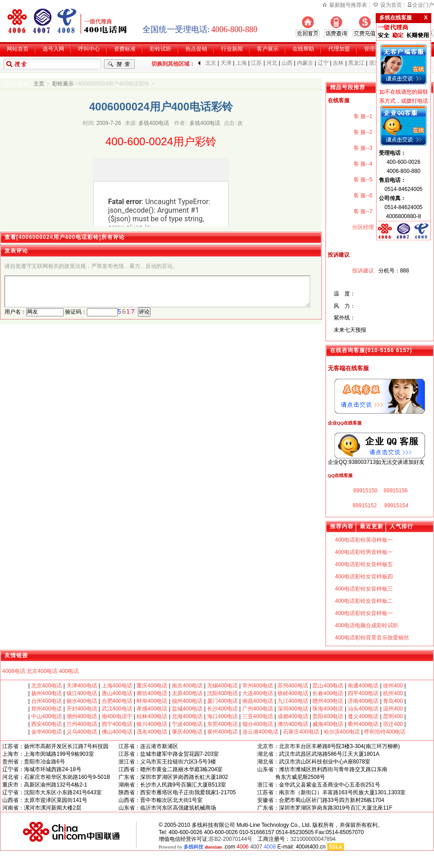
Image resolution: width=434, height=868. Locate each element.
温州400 (393, 709)
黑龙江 (356, 63)
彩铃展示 (63, 84)
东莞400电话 (222, 724)
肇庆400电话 (187, 732)
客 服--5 (362, 180)
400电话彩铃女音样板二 (364, 601)
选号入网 (53, 49)
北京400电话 (42, 671)
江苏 (256, 63)
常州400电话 (258, 686)
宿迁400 (393, 724)
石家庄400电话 (300, 732)
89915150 (365, 491)
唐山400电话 (117, 693)
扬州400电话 (47, 693)
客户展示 (268, 49)
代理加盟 (339, 49)
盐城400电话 (187, 709)
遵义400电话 (363, 716)
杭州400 (393, 693)
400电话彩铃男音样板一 (364, 552)
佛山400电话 (117, 732)
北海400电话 (187, 716)
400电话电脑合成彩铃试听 (367, 625)
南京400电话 (187, 686)
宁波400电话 (187, 724)
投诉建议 (362, 271)
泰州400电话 (222, 732)
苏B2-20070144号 (231, 839)
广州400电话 (258, 709)
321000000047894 (313, 839)
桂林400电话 (152, 716)
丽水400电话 (82, 701)
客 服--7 (362, 211)
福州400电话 (187, 701)
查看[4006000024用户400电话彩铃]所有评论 (65, 237)
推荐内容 (342, 526)
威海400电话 (328, 724)
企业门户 (423, 5)
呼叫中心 (89, 49)
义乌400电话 (82, 732)
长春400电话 (328, 693)
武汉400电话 (117, 709)
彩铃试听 (160, 49)
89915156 (395, 491)
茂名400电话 (152, 732)
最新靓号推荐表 (348, 5)
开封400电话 (82, 709)
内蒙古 (305, 63)
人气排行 (401, 526)
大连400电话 (258, 693)
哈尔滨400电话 (342, 732)
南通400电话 (363, 686)
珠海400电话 (328, 709)
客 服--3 (362, 148)
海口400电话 (222, 716)
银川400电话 (152, 724)
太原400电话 (187, 693)
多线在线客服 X (403, 18)
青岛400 (393, 701)
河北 (272, 63)
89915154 (396, 506)
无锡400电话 (222, 686)
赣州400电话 (328, 701)
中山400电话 (47, 716)
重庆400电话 (152, 686)
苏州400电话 (293, 686)
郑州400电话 (47, 709)
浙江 (374, 63)
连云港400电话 (261, 732)
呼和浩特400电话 (385, 732)
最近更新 (372, 526)
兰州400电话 (82, 724)
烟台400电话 (258, 724)
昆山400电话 (328, 686)
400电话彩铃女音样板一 (364, 613)
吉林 (338, 63)
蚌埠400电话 (152, 701)
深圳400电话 (293, 709)
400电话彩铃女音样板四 (364, 577)
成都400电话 (293, 716)
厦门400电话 (222, 701)
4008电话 (14, 671)
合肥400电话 (117, 701)
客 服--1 (362, 116)
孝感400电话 (152, 709)
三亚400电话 (258, 716)
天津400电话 (82, 686)
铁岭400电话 (293, 693)
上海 (241, 63)
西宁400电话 (117, 724)
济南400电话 (363, 701)
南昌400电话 (258, 701)
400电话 (69, 671)
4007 (256, 847)
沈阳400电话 (222, 693)
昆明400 (393, 716)
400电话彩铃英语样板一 (364, 540)
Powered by (190, 847)
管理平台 (375, 49)
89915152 (364, 506)
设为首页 (391, 5)
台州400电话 (47, 701)
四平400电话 (363, 693)
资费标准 (125, 49)
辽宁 (323, 63)
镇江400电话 (82, 693)
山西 (287, 63)
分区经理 (362, 227)
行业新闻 (232, 49)
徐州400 (393, 686)
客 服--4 (362, 164)
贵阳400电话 (328, 716)
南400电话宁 (117, 716)
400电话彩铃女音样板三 (364, 589)
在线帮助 (303, 49)
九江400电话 (293, 701)
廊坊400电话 (152, 693)
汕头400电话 (363, 709)
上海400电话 (117, 686)
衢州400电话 (363, 724)
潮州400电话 (82, 716)
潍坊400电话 (293, 724)
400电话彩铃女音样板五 (364, 564)
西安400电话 (47, 724)
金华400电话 (47, 732)
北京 (211, 63)
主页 (39, 84)
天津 (226, 63)
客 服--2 (362, 132)
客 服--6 (362, 196)
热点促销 (196, 49)
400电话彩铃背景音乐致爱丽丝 (372, 638)
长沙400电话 (222, 709)
